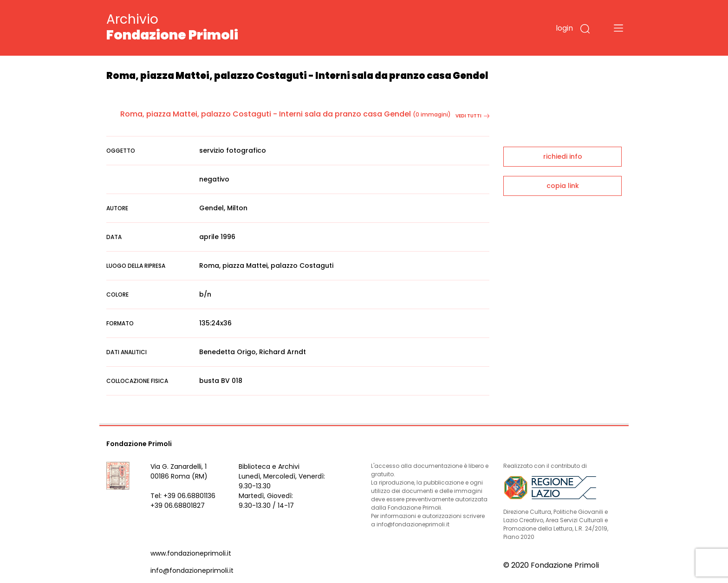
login (564, 28)
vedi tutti (472, 116)
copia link (563, 186)
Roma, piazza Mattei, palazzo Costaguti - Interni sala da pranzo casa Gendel (266, 114)
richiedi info (563, 156)
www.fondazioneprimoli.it (191, 553)
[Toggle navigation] (618, 28)
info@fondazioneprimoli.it (192, 570)
